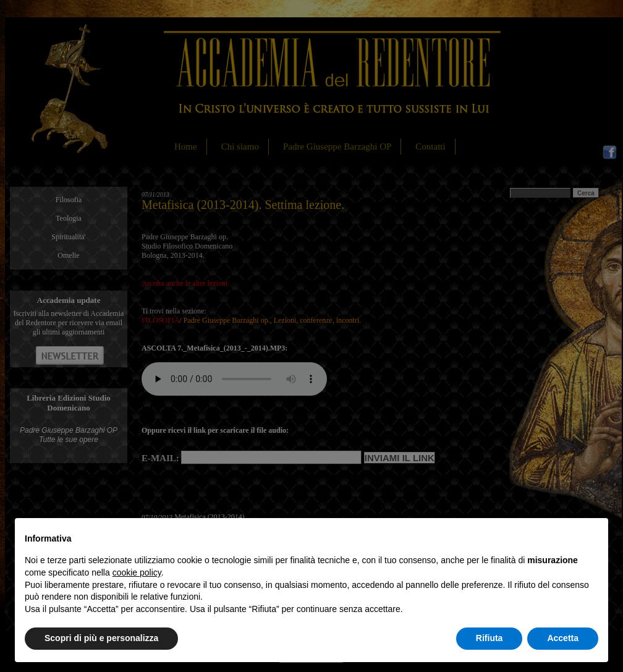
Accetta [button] (563, 638)
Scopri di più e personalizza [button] (101, 638)
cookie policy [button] (137, 572)
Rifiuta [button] (489, 638)
